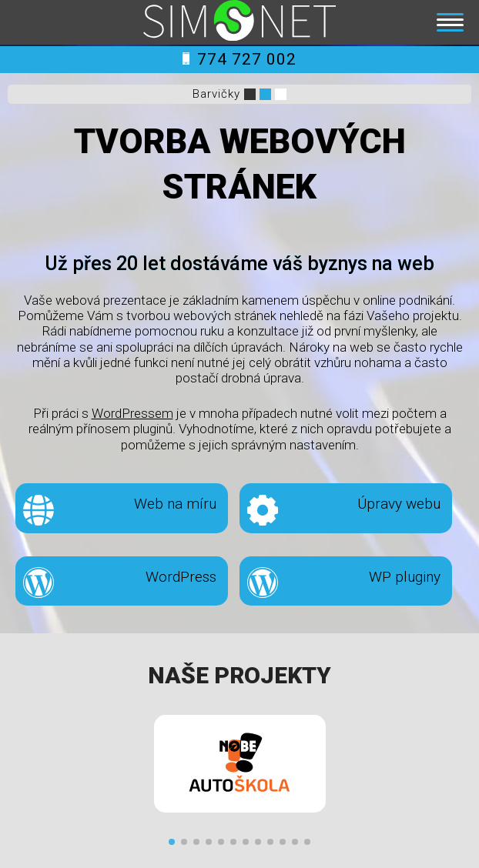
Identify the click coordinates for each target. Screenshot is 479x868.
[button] (172, 842)
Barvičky (216, 94)
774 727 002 (239, 59)
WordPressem (132, 413)
